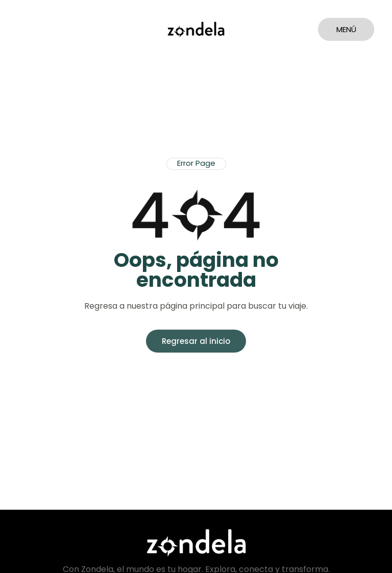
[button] (196, 164)
